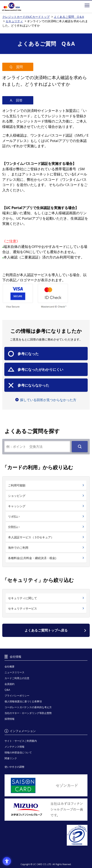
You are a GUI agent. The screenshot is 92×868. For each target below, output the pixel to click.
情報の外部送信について (18, 752)
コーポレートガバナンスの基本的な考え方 (28, 707)
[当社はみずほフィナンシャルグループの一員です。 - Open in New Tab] (46, 809)
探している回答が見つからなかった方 (48, 400)
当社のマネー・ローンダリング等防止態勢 (28, 713)
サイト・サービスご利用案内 (21, 741)
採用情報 (10, 719)
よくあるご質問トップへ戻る (46, 630)
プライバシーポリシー (17, 696)
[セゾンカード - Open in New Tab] (46, 785)
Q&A (7, 690)
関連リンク (11, 758)
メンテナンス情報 (14, 747)
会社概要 (10, 667)
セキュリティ (14, 21)
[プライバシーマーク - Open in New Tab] (46, 835)
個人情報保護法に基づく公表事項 (23, 701)
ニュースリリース (14, 672)
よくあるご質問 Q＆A (69, 17)
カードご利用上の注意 (17, 678)
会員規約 (10, 684)
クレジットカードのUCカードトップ (17, 7)
